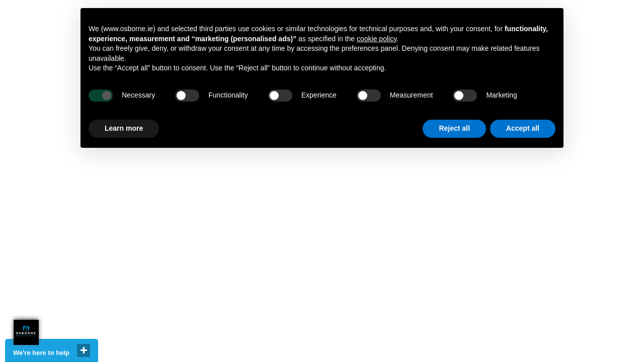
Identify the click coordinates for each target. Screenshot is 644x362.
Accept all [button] (523, 128)
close (84, 350)
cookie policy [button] (377, 39)
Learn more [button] (124, 128)
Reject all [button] (454, 128)
